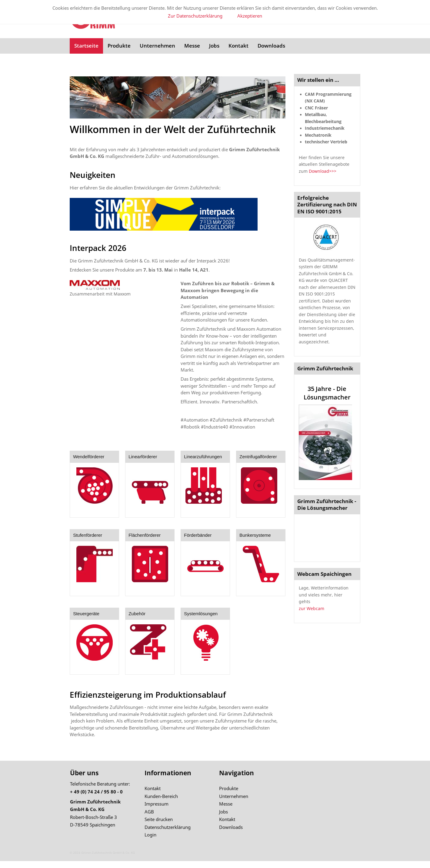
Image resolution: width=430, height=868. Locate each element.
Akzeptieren (250, 16)
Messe (192, 46)
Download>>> (323, 171)
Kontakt (238, 46)
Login (150, 835)
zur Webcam (312, 609)
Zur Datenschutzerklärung (195, 16)
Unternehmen (157, 46)
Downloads (271, 46)
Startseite (86, 46)
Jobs (214, 46)
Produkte (119, 46)
